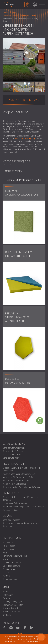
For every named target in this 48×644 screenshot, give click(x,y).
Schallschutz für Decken (13, 451)
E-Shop (6, 592)
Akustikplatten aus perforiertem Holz (19, 474)
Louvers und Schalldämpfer (15, 503)
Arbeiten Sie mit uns (11, 612)
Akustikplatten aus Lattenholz (16, 481)
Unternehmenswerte (12, 562)
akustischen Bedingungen (26, 138)
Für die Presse (9, 546)
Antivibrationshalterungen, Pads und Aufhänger (23, 507)
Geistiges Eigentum (11, 566)
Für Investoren (9, 549)
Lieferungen (8, 595)
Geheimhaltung (9, 569)
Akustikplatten (13, 464)
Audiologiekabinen (11, 510)
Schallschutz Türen (11, 458)
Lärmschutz (11, 493)
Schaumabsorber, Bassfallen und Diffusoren (22, 487)
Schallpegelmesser (11, 520)
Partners (6, 576)
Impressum (8, 542)
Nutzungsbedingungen (12, 602)
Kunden (6, 573)
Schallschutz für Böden (13, 455)
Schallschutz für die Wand (14, 448)
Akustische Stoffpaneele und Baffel (18, 477)
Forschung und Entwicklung (15, 556)
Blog (5, 553)
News (5, 559)
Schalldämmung (14, 444)
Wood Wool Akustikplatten (14, 484)
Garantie (6, 598)
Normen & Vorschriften (13, 605)
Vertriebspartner (10, 579)
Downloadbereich (10, 608)
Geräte (7, 516)
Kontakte (7, 615)
